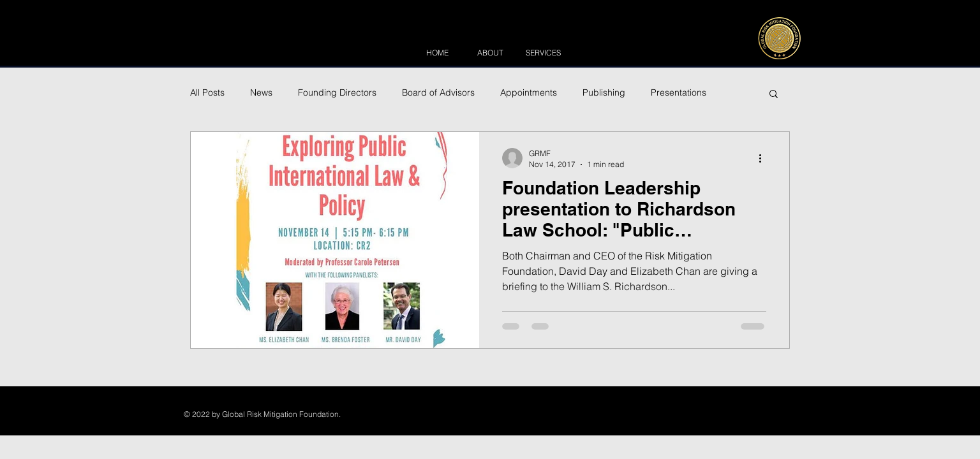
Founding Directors (337, 92)
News (261, 92)
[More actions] (764, 158)
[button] (774, 95)
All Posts (207, 92)
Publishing (604, 92)
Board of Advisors (438, 92)
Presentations (679, 92)
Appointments (529, 92)
